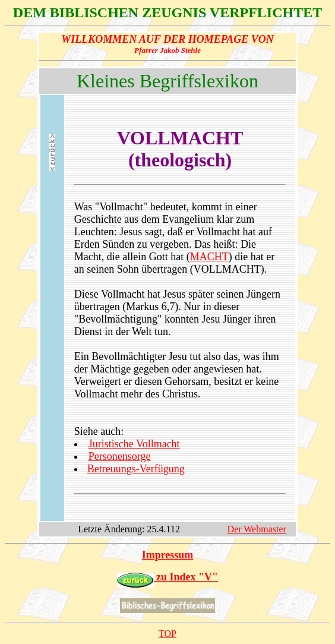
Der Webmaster (257, 529)
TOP (167, 634)
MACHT (209, 257)
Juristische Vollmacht (134, 444)
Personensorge (120, 456)
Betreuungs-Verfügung (136, 469)
